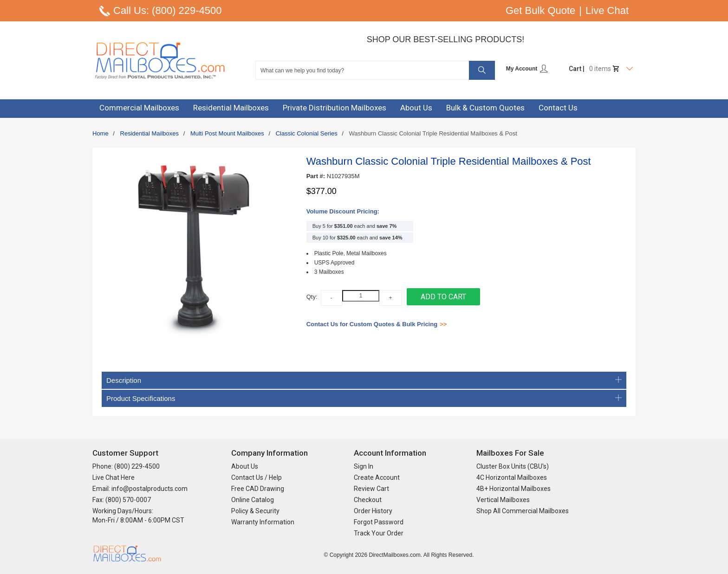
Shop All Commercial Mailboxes (523, 511)
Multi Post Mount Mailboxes (227, 133)
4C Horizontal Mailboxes (512, 477)
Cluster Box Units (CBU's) (513, 466)
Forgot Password (379, 522)
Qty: (312, 297)
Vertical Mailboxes (503, 500)
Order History (373, 511)
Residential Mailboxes (149, 133)
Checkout (368, 500)
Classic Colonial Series (307, 133)
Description (364, 380)
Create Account (377, 477)
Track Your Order (379, 533)
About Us (245, 466)
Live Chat (607, 10)
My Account (527, 69)
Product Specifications (364, 398)
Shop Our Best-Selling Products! (446, 39)
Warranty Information (263, 522)
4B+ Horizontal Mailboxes (513, 489)
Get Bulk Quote (540, 10)
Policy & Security (255, 511)
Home (101, 133)
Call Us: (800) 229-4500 (168, 10)
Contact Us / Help (257, 477)
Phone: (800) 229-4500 (126, 466)
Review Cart (371, 489)
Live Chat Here (114, 477)
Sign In (364, 466)
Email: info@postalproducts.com (140, 489)
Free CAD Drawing (258, 489)
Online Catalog (253, 500)
